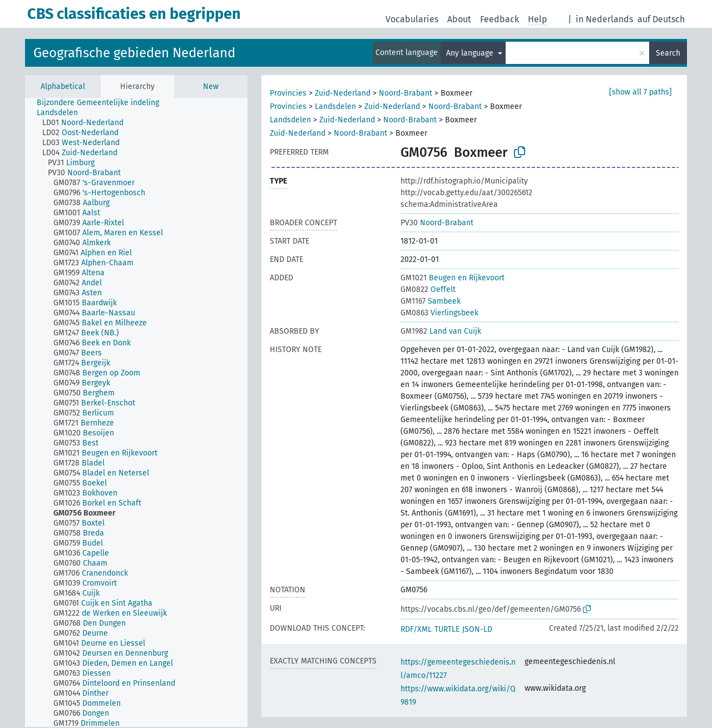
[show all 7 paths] (641, 92)
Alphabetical (63, 86)
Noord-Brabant (406, 93)
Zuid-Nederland (343, 93)
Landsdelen (335, 107)
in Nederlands (604, 19)
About (459, 19)
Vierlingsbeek (439, 313)
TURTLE (447, 629)
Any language (471, 53)
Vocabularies (412, 19)
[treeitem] (103, 103)
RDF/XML (416, 629)
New (211, 86)
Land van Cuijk (441, 331)
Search (668, 53)
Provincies (288, 93)
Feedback (500, 19)
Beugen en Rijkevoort (453, 278)
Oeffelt (428, 289)
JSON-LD (477, 629)
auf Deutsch (661, 19)
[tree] (136, 412)
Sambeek (431, 301)
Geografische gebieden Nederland (134, 53)
